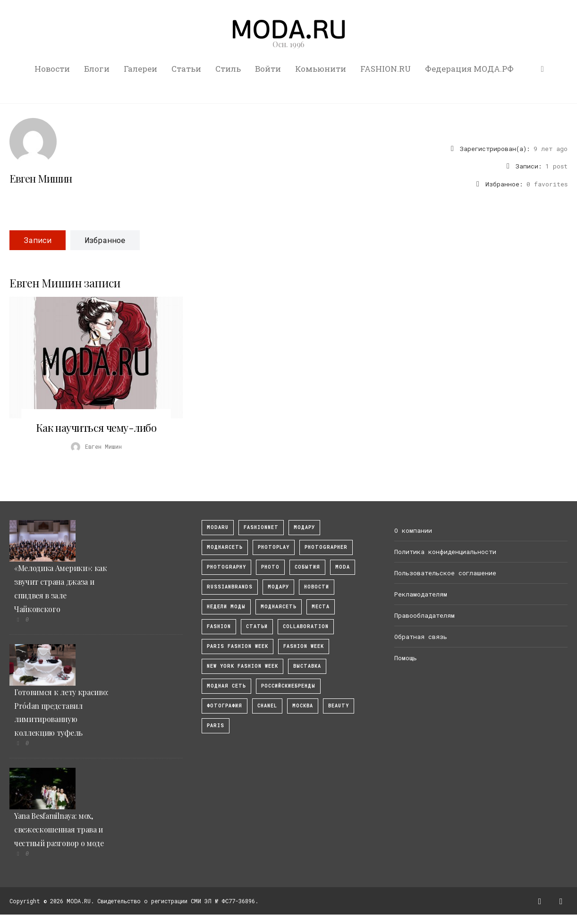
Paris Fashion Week (238, 646)
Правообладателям (424, 615)
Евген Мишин (41, 178)
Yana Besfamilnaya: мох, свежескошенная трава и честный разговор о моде (59, 829)
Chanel (267, 706)
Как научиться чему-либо (96, 428)
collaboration (306, 626)
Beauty (339, 706)
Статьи (186, 69)
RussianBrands (230, 587)
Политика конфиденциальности (445, 552)
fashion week (304, 646)
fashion (219, 626)
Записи (38, 240)
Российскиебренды (288, 686)
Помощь (406, 658)
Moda (343, 567)
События (307, 567)
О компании (413, 530)
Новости (52, 69)
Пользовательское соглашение (445, 573)
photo (270, 567)
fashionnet (261, 527)
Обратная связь (421, 637)
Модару (278, 587)
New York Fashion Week (242, 666)
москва (303, 706)
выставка (307, 666)
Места (321, 607)
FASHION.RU (386, 69)
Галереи (140, 69)
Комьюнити (321, 69)
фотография (225, 706)
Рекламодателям (421, 594)
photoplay (274, 547)
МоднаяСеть (225, 547)
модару (304, 527)
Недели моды (226, 607)
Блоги (97, 69)
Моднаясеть (279, 607)
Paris (216, 726)
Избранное (105, 240)
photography (226, 567)
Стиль (228, 69)
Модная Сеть (226, 686)
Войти (268, 69)
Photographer (326, 547)
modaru (218, 527)
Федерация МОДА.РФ (469, 69)
